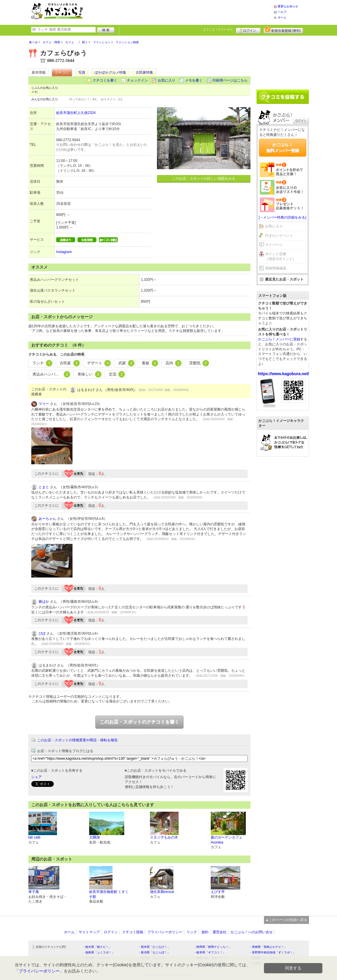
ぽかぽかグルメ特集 (110, 72)
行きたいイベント (279, 236)
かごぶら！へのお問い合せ (252, 932)
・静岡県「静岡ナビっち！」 (212, 947)
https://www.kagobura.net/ (284, 374)
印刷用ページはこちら (230, 80)
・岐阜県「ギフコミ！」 (210, 952)
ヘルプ (282, 12)
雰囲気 (199, 363)
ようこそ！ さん (218, 29)
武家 (127, 363)
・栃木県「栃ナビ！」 (97, 947)
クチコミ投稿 (133, 932)
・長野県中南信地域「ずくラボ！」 (272, 952)
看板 (150, 363)
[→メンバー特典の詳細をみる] (282, 217)
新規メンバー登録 (283, 30)
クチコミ (62, 72)
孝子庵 (34, 892)
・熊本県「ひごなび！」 (154, 947)
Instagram (64, 252)
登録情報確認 (276, 268)
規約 (205, 932)
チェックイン (137, 80)
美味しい (89, 374)
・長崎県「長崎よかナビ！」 (268, 947)
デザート (99, 363)
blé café (34, 837)
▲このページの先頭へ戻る (286, 920)
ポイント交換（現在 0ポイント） (281, 256)
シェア (37, 777)
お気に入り (167, 80)
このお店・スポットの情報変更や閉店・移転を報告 (77, 740)
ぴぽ (42, 633)
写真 (82, 72)
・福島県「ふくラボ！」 (98, 952)
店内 (174, 363)
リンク (192, 932)
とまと (44, 487)
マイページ (274, 245)
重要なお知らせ (288, 6)
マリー (44, 404)
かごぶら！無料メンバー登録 (283, 148)
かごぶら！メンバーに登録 (279, 339)
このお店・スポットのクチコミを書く (139, 722)
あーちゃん (47, 519)
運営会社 (220, 932)
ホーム (282, 17)
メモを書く (194, 80)
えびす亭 (218, 892)
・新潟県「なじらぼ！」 (154, 952)
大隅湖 (94, 837)
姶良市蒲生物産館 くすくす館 (109, 894)
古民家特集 (144, 72)
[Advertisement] (184, 12)
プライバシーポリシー (165, 932)
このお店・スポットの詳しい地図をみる (204, 179)
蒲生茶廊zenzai (162, 892)
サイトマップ (89, 932)
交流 (117, 374)
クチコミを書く (105, 80)
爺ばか (44, 602)
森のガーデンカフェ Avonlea (227, 840)
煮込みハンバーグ (51, 374)
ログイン (248, 30)
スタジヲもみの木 (164, 837)
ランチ (43, 363)
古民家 (70, 363)
